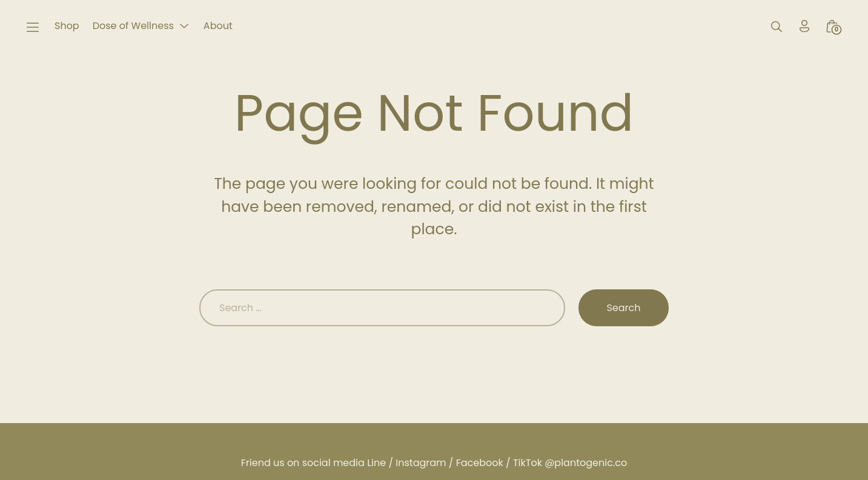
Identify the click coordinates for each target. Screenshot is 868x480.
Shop (67, 26)
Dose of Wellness (133, 26)
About (218, 26)
